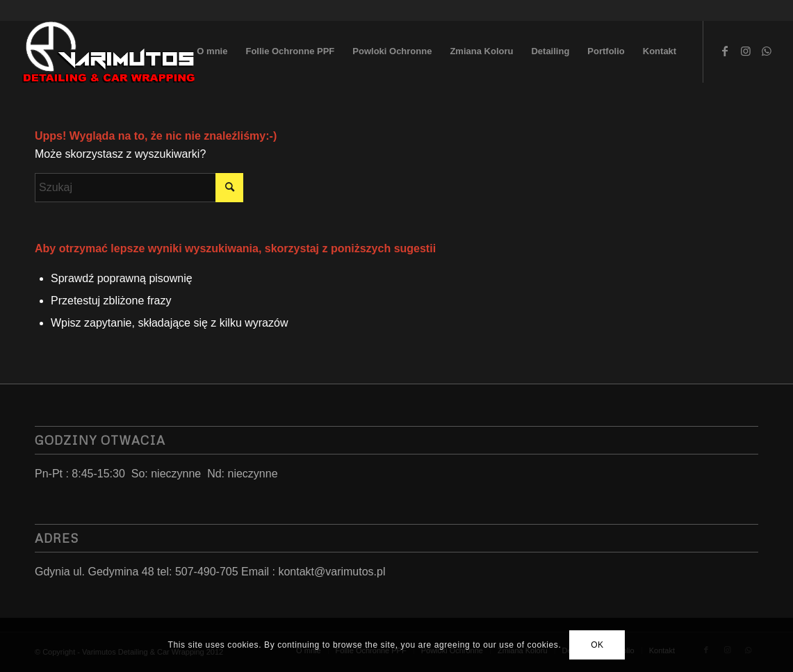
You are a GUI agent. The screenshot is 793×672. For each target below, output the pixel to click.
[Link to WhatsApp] (767, 51)
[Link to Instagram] (746, 51)
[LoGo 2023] (110, 51)
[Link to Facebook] (725, 51)
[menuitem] (212, 51)
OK (597, 645)
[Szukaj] (139, 188)
